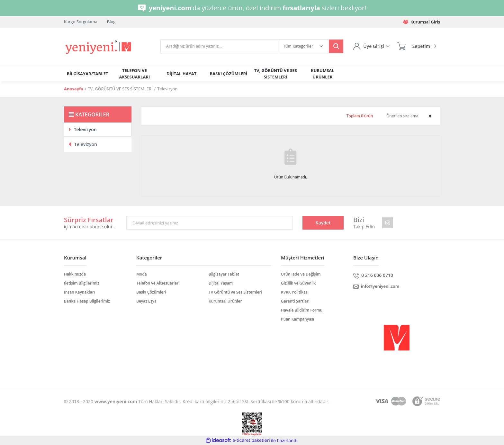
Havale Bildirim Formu (302, 310)
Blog (111, 22)
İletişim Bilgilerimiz (82, 283)
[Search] (220, 46)
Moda (142, 274)
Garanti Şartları (295, 301)
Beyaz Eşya (146, 301)
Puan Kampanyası (297, 319)
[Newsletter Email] (210, 223)
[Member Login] (371, 46)
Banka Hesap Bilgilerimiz (87, 301)
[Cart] (417, 46)
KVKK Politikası (295, 292)
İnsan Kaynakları (79, 292)
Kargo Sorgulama (81, 22)
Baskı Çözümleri (151, 292)
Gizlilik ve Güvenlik (298, 283)
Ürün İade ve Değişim (301, 274)
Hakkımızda (75, 274)
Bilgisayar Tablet (224, 274)
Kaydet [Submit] (323, 223)
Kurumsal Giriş (422, 22)
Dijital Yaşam (221, 283)
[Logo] (99, 47)
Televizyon (167, 89)
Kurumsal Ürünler (225, 301)
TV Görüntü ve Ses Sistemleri (235, 292)
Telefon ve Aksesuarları (158, 283)
